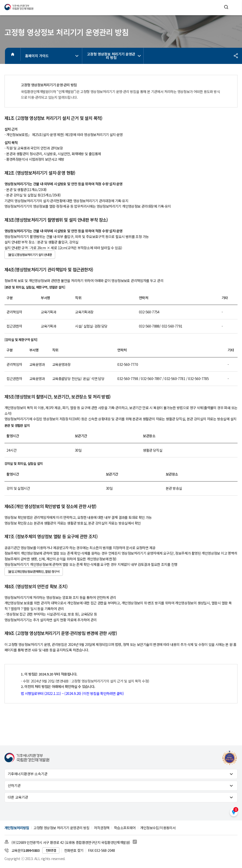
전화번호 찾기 (74, 850)
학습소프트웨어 (125, 828)
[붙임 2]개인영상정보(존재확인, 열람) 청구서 (34, 572)
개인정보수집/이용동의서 (158, 828)
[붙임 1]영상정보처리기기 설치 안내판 (30, 255)
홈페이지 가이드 (52, 56)
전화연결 (51, 850)
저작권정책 (102, 828)
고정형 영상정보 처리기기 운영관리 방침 (114, 56)
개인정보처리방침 (17, 828)
